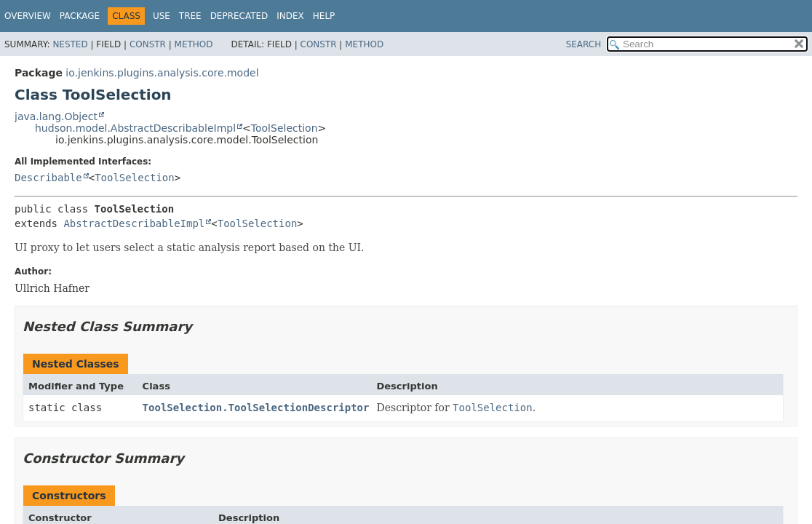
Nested (70, 44)
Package (80, 16)
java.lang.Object (56, 116)
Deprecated (239, 16)
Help (324, 16)
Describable (48, 178)
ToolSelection (284, 128)
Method (194, 44)
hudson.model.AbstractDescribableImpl (135, 128)
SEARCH (584, 44)
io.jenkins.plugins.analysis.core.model (162, 73)
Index (290, 16)
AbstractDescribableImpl (134, 223)
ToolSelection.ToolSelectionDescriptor (256, 408)
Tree (190, 16)
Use (162, 16)
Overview (28, 16)
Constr (148, 44)
